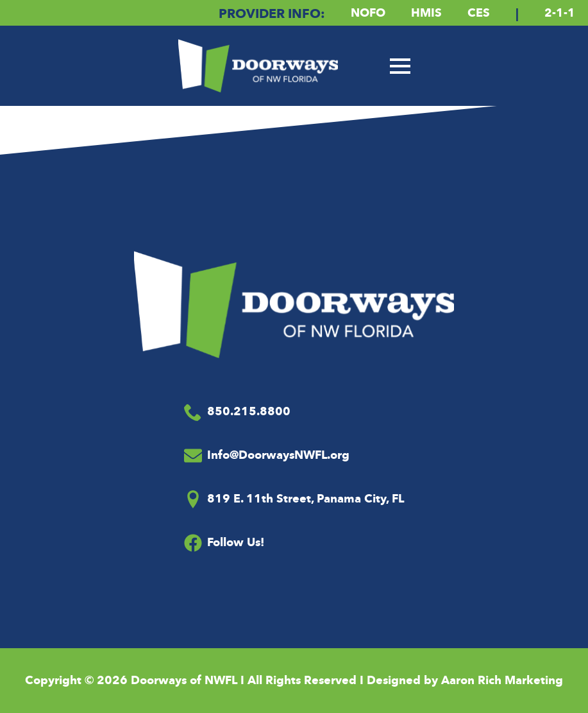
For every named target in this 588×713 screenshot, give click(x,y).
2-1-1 (560, 13)
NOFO (368, 13)
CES (479, 13)
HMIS (426, 13)
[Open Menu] (400, 66)
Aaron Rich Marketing (502, 680)
